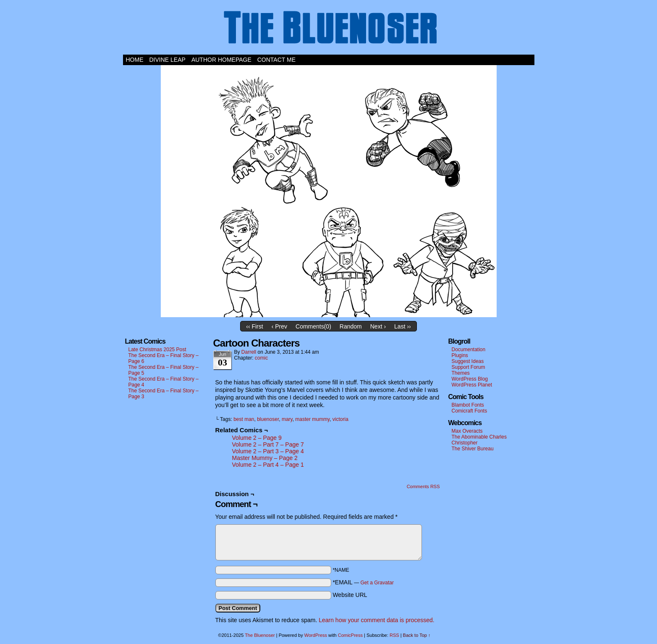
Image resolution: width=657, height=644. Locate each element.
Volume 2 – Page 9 (257, 438)
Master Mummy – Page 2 (265, 458)
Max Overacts (467, 431)
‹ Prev (279, 326)
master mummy (312, 419)
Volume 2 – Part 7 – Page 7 (268, 444)
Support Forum (469, 367)
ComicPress (350, 635)
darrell (249, 352)
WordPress (316, 635)
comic (261, 358)
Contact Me (276, 60)
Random (351, 326)
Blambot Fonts (468, 405)
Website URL (350, 595)
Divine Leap (168, 60)
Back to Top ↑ (417, 635)
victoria (340, 419)
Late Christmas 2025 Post (157, 350)
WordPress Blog (470, 379)
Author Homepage (221, 60)
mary (287, 419)
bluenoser (268, 419)
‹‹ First (254, 326)
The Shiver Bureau (473, 449)
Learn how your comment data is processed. (376, 620)
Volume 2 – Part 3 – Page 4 (268, 451)
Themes (461, 373)
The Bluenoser (329, 29)
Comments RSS (423, 486)
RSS (394, 635)
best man (244, 419)
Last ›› (403, 326)
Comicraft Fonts (470, 411)
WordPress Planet (472, 385)
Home (135, 60)
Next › (378, 326)
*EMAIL (363, 582)
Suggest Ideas (468, 361)
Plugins (460, 355)
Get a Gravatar (377, 583)
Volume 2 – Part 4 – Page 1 (268, 465)
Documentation (469, 350)
